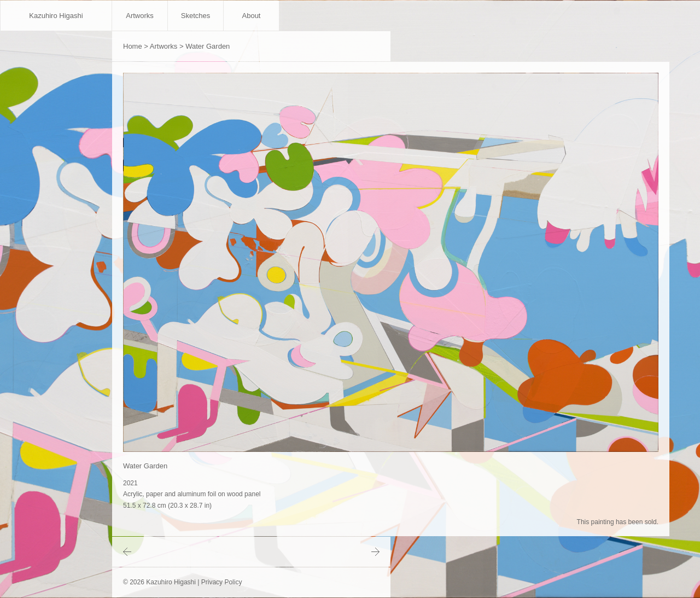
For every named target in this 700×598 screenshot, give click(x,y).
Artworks (140, 16)
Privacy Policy (222, 582)
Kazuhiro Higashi (56, 16)
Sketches (196, 16)
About (252, 16)
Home (133, 46)
